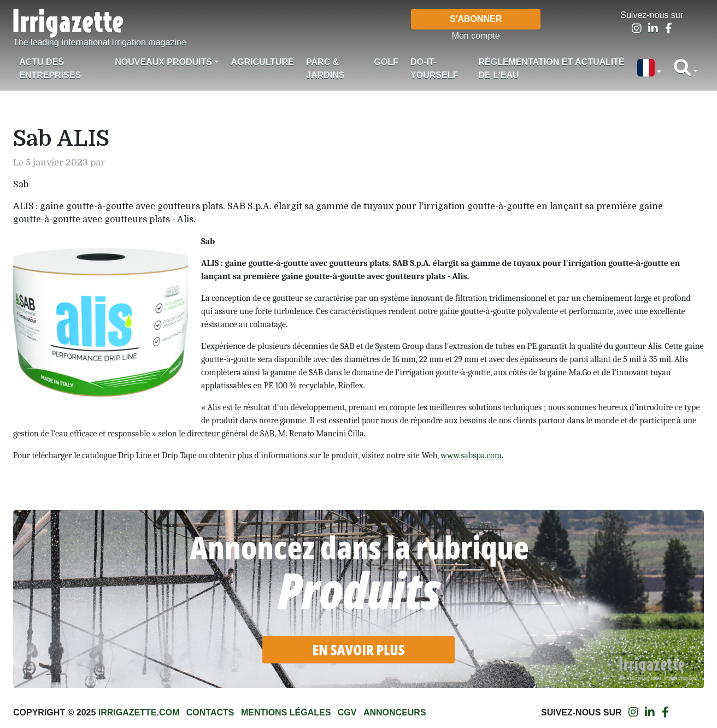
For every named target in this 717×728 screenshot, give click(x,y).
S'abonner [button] (476, 19)
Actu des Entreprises (50, 69)
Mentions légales (286, 712)
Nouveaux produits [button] (163, 62)
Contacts (210, 712)
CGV (347, 712)
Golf (386, 62)
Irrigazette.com (139, 712)
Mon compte (476, 36)
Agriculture (262, 62)
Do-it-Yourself (434, 69)
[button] (649, 69)
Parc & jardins (325, 69)
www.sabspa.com (471, 455)
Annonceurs (395, 712)
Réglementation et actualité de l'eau (551, 69)
